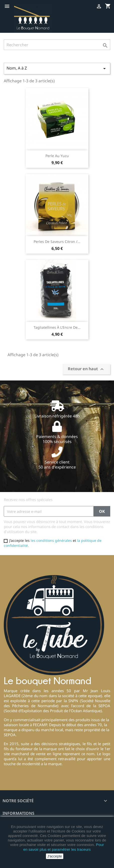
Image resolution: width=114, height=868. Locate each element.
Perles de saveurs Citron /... (57, 242)
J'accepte (55, 856)
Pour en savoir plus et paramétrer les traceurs (64, 847)
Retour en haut (86, 369)
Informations (18, 813)
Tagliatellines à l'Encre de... (57, 327)
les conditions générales (51, 540)
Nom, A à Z (57, 68)
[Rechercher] (57, 45)
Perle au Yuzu (57, 156)
